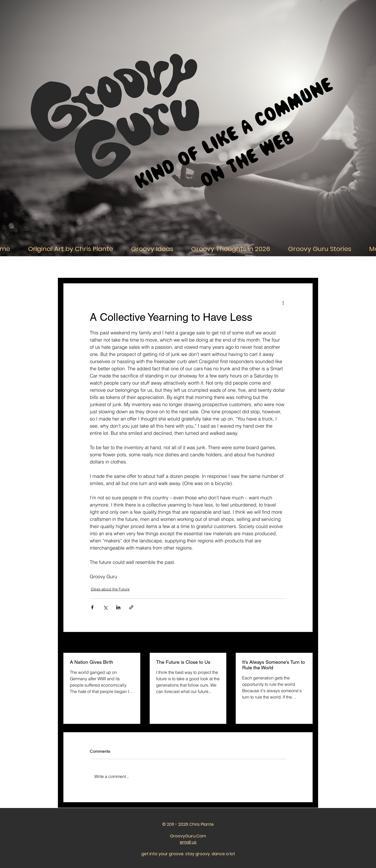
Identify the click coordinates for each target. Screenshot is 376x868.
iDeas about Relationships (187, 267)
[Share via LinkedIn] (118, 607)
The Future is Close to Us (183, 662)
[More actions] (283, 303)
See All (307, 643)
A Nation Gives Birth (91, 662)
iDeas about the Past (233, 267)
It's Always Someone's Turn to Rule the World (274, 665)
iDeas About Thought (140, 267)
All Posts (70, 267)
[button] (305, 98)
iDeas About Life (100, 267)
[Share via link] (131, 607)
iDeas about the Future (277, 267)
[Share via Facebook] (92, 607)
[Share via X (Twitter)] (105, 607)
